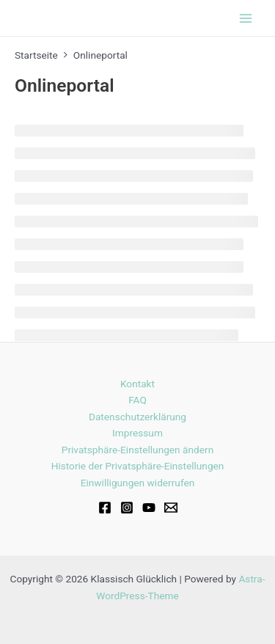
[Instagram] (127, 508)
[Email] (171, 508)
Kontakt (137, 384)
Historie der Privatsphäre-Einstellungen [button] (138, 466)
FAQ (137, 400)
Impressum (137, 433)
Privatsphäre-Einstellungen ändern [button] (137, 450)
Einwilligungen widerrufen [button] (138, 483)
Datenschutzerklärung (137, 417)
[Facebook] (105, 508)
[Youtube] (149, 508)
